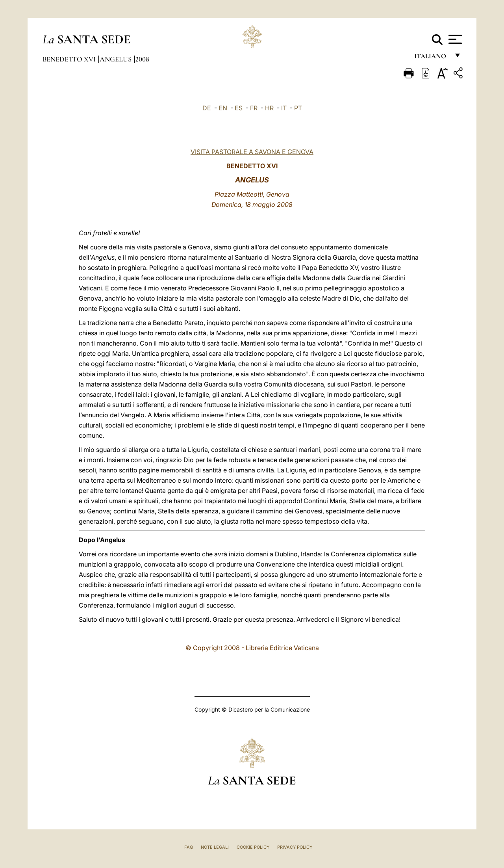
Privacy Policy (295, 847)
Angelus (116, 59)
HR (269, 108)
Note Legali (215, 847)
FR (254, 108)
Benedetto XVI (70, 59)
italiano (432, 58)
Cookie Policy (253, 847)
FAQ (189, 847)
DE (207, 108)
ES (239, 108)
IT (284, 108)
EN (223, 108)
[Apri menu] (454, 39)
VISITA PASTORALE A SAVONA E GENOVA (252, 152)
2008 (142, 59)
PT (298, 108)
